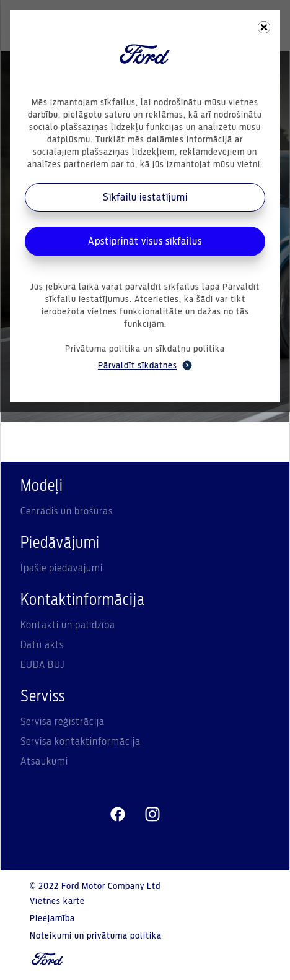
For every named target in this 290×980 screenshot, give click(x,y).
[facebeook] (118, 815)
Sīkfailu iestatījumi (145, 197)
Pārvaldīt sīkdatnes (145, 365)
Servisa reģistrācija (63, 722)
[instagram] (152, 815)
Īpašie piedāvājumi (62, 568)
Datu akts (42, 645)
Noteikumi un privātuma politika (96, 936)
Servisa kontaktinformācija (81, 742)
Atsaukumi (44, 761)
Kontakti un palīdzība (68, 625)
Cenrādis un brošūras (67, 511)
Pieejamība (52, 919)
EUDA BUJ (42, 665)
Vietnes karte (57, 901)
